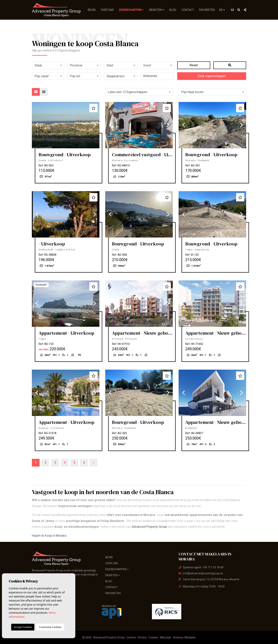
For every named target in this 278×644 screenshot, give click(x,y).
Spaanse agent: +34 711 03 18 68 (201, 567)
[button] (139, 92)
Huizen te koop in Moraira (49, 536)
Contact (188, 10)
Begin (92, 10)
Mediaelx (190, 637)
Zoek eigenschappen (212, 76)
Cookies (153, 637)
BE (222, 10)
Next (95, 125)
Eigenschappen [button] (131, 10)
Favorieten (207, 10)
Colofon (131, 637)
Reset (194, 65)
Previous (37, 125)
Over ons (107, 10)
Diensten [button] (157, 10)
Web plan (165, 637)
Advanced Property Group (149, 527)
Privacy (142, 637)
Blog (173, 10)
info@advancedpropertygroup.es (201, 573)
